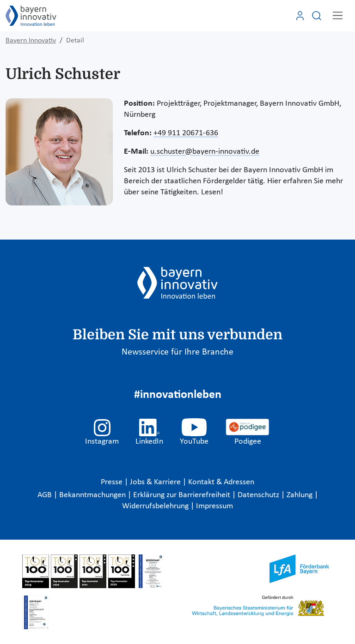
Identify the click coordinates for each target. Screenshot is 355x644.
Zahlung (300, 495)
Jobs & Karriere (156, 482)
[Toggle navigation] (338, 15)
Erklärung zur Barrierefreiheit (183, 495)
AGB (46, 495)
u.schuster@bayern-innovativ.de (205, 152)
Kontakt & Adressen (221, 482)
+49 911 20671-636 (186, 133)
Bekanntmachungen (93, 495)
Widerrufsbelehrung (156, 506)
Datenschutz (259, 495)
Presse (113, 482)
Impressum (214, 506)
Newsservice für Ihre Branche (177, 352)
